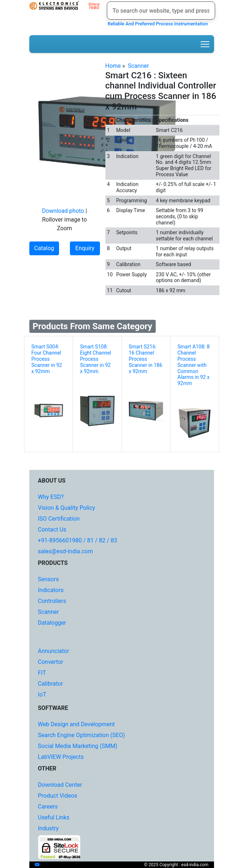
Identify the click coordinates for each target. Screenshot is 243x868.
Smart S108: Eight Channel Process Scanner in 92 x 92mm (96, 359)
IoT (42, 695)
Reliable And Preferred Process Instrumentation (157, 24)
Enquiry (85, 248)
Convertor (51, 662)
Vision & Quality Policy (67, 508)
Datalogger (52, 623)
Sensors (49, 579)
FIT (42, 673)
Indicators (51, 590)
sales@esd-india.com (66, 551)
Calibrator (51, 684)
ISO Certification (59, 519)
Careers (48, 807)
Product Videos (58, 796)
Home (113, 66)
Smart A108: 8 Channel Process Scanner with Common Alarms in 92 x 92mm (194, 365)
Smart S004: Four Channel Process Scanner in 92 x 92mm (47, 359)
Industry (49, 828)
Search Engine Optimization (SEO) (82, 735)
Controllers (52, 601)
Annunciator (54, 651)
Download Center (60, 785)
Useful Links (54, 817)
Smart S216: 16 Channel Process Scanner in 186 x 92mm (146, 359)
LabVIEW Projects (61, 757)
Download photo (63, 211)
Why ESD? (51, 497)
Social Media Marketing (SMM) (78, 746)
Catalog (44, 248)
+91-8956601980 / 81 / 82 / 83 (78, 540)
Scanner (138, 66)
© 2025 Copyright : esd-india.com (176, 865)
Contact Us (52, 530)
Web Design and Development (76, 724)
